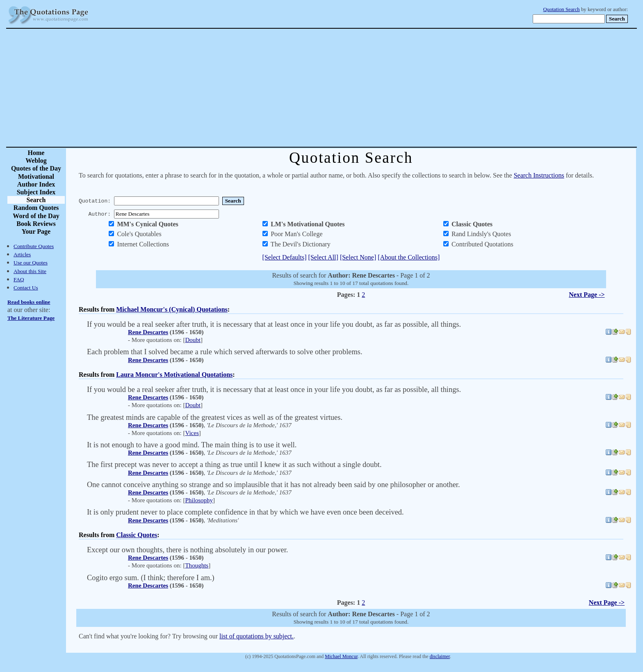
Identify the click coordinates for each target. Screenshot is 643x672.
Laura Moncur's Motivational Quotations (174, 375)
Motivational (36, 177)
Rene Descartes (148, 332)
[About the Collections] (409, 257)
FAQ (19, 279)
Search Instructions (539, 175)
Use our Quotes (31, 263)
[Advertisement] (350, 88)
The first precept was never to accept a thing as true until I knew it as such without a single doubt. (234, 465)
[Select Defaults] (285, 257)
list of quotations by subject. (257, 636)
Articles (22, 254)
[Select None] (358, 257)
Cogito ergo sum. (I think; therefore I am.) (151, 578)
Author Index (36, 184)
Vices (192, 433)
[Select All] (323, 257)
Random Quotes (36, 208)
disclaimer (440, 656)
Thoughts (197, 565)
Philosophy (199, 500)
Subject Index (36, 192)
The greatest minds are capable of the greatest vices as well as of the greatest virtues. (215, 417)
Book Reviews (36, 224)
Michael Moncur (341, 656)
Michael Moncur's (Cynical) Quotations (172, 309)
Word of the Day (36, 216)
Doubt (193, 340)
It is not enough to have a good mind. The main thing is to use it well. (192, 445)
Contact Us (26, 288)
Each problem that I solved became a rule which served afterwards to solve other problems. (225, 352)
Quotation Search (562, 9)
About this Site (30, 271)
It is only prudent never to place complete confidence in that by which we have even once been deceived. (245, 512)
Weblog (36, 161)
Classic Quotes (137, 535)
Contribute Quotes (34, 246)
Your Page (36, 231)
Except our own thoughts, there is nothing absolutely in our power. (187, 550)
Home (36, 153)
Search (36, 200)
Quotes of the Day (36, 168)
